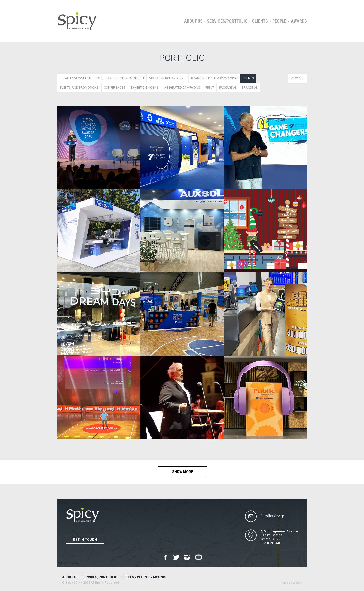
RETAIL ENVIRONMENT (76, 78)
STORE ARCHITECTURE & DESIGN (120, 78)
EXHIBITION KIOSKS (144, 88)
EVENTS (248, 78)
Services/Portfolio (227, 21)
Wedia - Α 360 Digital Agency (291, 583)
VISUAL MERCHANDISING (167, 78)
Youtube (199, 557)
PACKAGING (228, 88)
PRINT (210, 88)
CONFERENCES (115, 88)
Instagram (187, 557)
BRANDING (250, 88)
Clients (260, 21)
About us (193, 21)
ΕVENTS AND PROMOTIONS (79, 88)
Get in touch (85, 540)
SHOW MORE (182, 472)
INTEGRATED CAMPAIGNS (182, 88)
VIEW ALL (297, 78)
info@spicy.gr (272, 516)
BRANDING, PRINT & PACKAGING (214, 78)
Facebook (165, 557)
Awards (299, 21)
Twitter (176, 558)
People (279, 21)
